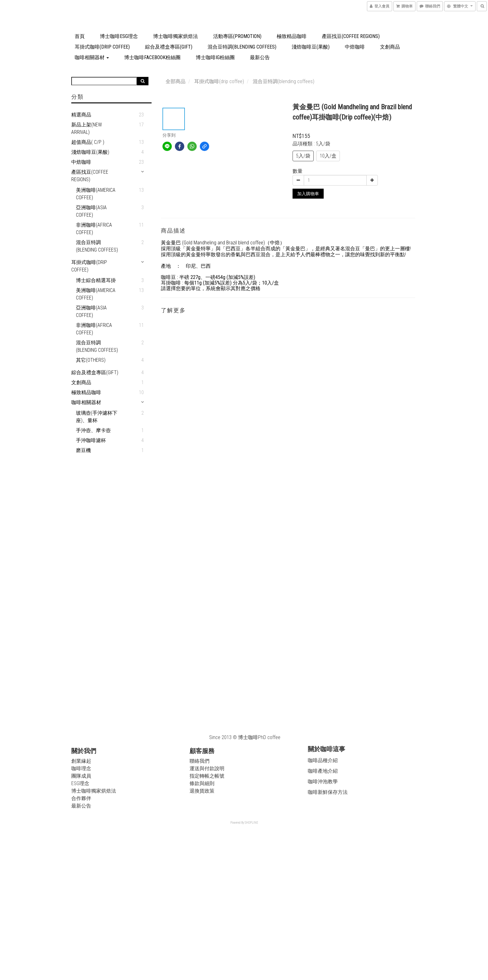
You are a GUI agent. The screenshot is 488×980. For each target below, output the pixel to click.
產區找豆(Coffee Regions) (351, 36)
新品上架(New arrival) (87, 128)
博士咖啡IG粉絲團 (215, 57)
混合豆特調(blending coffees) (242, 47)
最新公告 (260, 57)
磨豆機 (83, 450)
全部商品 (176, 81)
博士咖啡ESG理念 (119, 36)
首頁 (80, 36)
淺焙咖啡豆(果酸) (311, 47)
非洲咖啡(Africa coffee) (94, 229)
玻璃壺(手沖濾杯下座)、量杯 (97, 417)
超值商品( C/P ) (88, 142)
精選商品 (81, 115)
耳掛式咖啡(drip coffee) (102, 47)
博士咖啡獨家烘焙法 (176, 36)
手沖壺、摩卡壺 (93, 430)
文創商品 (390, 47)
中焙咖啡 (355, 47)
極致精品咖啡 (292, 36)
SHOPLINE (251, 823)
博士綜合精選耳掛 (96, 280)
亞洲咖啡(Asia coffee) (91, 211)
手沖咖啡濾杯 (91, 440)
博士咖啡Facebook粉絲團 (152, 57)
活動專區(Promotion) (237, 36)
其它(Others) (91, 360)
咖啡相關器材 (92, 57)
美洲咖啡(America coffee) (96, 194)
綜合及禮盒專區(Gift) (169, 47)
